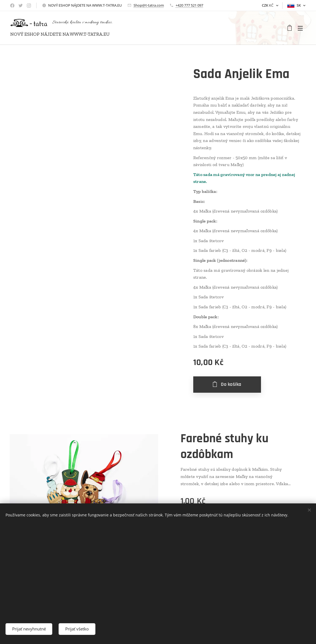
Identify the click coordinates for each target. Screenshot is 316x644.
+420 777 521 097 (189, 5)
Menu (300, 28)
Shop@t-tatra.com (149, 5)
